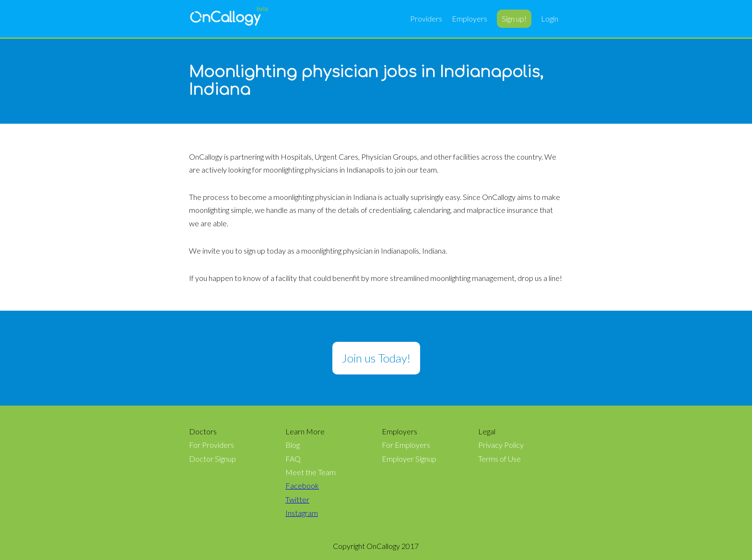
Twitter (297, 500)
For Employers (406, 445)
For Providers (211, 445)
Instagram (302, 513)
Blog (293, 445)
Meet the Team (311, 472)
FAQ (293, 459)
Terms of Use (499, 459)
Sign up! (514, 18)
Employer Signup (409, 459)
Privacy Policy (501, 445)
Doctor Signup (212, 459)
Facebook (302, 486)
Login (550, 19)
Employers (470, 19)
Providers (426, 19)
